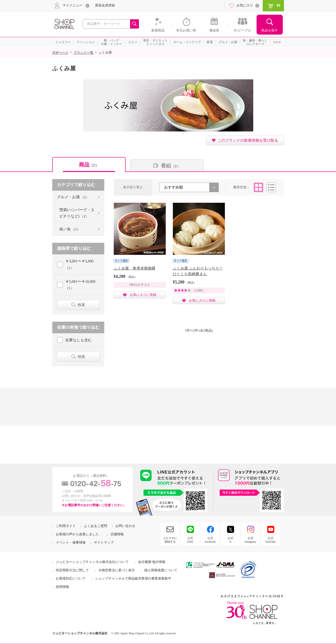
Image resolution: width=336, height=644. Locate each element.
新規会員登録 (105, 5)
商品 (89, 165)
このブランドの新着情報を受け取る (248, 140)
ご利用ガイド (66, 526)
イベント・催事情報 (71, 543)
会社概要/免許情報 (152, 562)
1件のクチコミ (140, 285)
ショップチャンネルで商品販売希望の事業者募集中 (133, 579)
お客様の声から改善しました (77, 534)
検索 (81, 305)
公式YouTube (271, 540)
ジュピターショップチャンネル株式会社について (92, 562)
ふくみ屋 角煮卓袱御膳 (135, 268)
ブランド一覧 (83, 53)
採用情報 (62, 587)
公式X (230, 540)
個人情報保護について (161, 570)
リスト (271, 187)
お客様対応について (71, 579)
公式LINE (190, 540)
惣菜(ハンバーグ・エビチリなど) (77, 213)
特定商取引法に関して (72, 570)
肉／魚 (70, 229)
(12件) (199, 290)
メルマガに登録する (170, 540)
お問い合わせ (125, 526)
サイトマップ (104, 543)
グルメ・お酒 (73, 197)
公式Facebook (210, 540)
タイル (258, 187)
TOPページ (60, 53)
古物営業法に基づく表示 (117, 570)
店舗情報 (117, 534)
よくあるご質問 (96, 526)
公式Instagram (250, 540)
